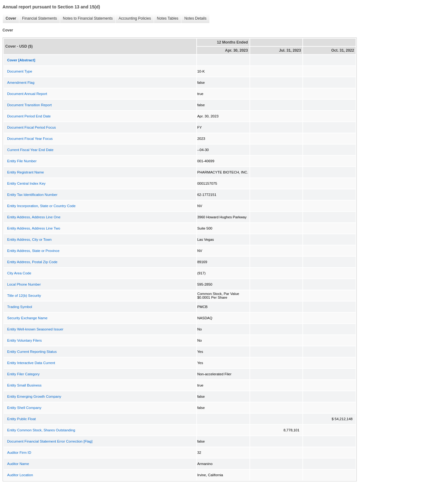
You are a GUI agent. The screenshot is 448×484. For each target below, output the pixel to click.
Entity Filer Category (23, 374)
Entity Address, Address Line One (34, 217)
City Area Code (19, 273)
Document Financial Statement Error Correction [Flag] (50, 441)
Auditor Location (20, 475)
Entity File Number (22, 161)
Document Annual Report (27, 94)
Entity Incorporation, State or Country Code (41, 206)
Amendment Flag (21, 83)
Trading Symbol (20, 307)
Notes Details (194, 19)
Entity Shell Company (24, 408)
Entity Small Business (24, 385)
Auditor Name (18, 464)
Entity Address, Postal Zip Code (32, 262)
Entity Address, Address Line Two (34, 228)
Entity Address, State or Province (33, 251)
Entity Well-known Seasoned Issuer (35, 329)
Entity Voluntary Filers (24, 340)
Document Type (20, 71)
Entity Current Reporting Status (32, 352)
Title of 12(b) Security (24, 296)
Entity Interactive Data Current (31, 363)
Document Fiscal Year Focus (30, 139)
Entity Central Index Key (26, 183)
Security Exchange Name (27, 318)
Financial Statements (38, 19)
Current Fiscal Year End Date (30, 150)
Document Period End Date (29, 116)
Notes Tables (166, 19)
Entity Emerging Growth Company (34, 396)
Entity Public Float (21, 419)
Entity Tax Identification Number (32, 195)
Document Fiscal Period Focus (32, 127)
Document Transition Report (29, 105)
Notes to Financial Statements (86, 19)
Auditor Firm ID (19, 453)
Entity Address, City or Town (29, 240)
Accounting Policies (133, 19)
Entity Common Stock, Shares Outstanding (41, 430)
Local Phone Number (24, 284)
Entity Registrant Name (26, 172)
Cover (9, 19)
